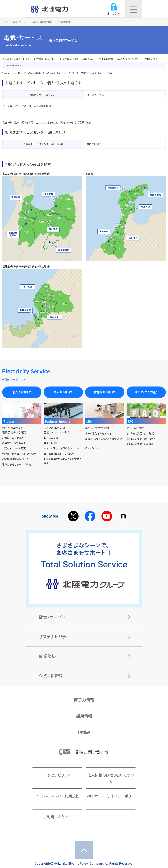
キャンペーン (92, 448)
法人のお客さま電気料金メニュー (61, 448)
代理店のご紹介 (151, 59)
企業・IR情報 (50, 676)
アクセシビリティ (57, 775)
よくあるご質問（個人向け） (141, 433)
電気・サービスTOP (15, 379)
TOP (5, 22)
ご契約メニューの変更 (14, 448)
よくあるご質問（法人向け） (141, 444)
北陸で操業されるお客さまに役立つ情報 (63, 461)
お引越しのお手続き (13, 438)
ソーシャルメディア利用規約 (57, 796)
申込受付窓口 (94, 144)
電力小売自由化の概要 (69, 59)
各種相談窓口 (107, 59)
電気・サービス (20, 22)
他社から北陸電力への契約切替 (19, 454)
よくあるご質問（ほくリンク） (141, 439)
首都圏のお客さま (105, 392)
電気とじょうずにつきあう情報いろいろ (104, 441)
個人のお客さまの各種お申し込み (16, 59)
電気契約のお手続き (43, 22)
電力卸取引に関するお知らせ (129, 59)
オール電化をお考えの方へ (99, 433)
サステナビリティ (54, 637)
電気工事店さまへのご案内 (44, 59)
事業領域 (47, 656)
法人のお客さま (63, 392)
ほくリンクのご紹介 (146, 392)
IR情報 (84, 732)
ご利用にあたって (57, 817)
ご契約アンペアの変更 (14, 443)
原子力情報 (84, 700)
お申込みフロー (88, 59)
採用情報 (84, 716)
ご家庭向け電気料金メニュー (18, 459)
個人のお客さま (22, 392)
